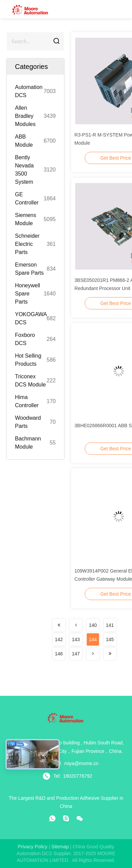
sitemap (60, 847)
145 (110, 639)
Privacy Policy (32, 847)
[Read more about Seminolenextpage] (59, 625)
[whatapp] (52, 818)
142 (59, 639)
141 (110, 625)
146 (59, 654)
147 (76, 654)
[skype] (66, 818)
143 (76, 639)
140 (93, 625)
